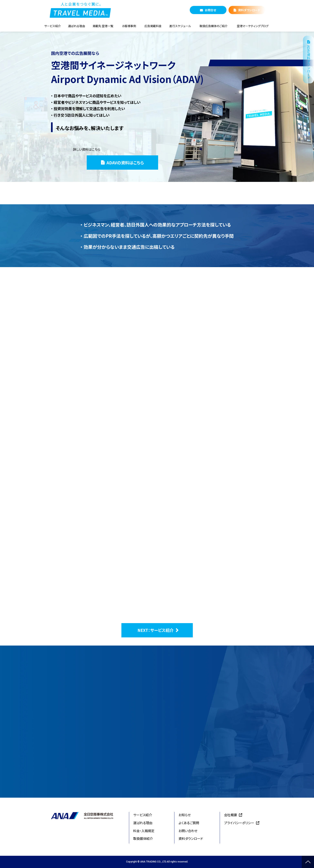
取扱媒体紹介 (143, 838)
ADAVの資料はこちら (125, 163)
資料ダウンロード (249, 10)
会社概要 (231, 815)
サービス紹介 (53, 26)
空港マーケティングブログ (253, 26)
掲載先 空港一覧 (103, 26)
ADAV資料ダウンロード (309, 62)
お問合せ (210, 10)
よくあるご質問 (189, 823)
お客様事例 (129, 26)
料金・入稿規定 (144, 831)
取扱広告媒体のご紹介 (214, 26)
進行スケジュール (180, 26)
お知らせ (185, 815)
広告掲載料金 (153, 26)
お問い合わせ (188, 831)
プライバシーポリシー (239, 823)
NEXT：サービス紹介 (156, 630)
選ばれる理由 (77, 26)
